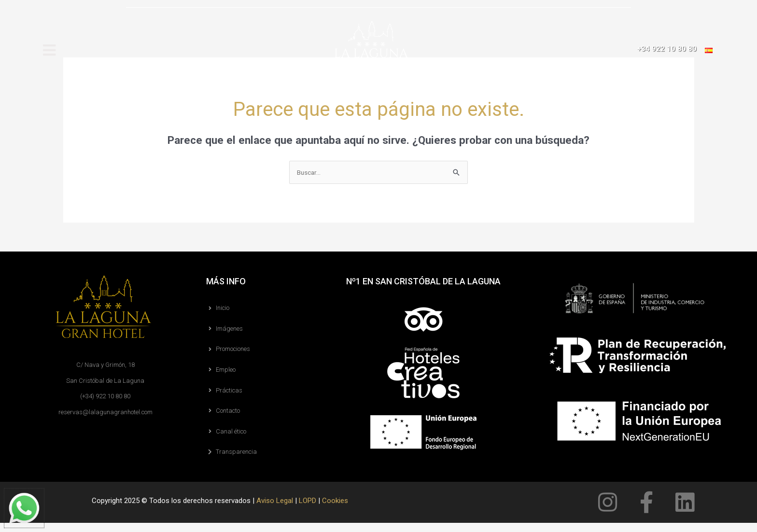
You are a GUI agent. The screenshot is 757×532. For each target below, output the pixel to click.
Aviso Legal (275, 510)
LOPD (308, 510)
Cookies (335, 510)
